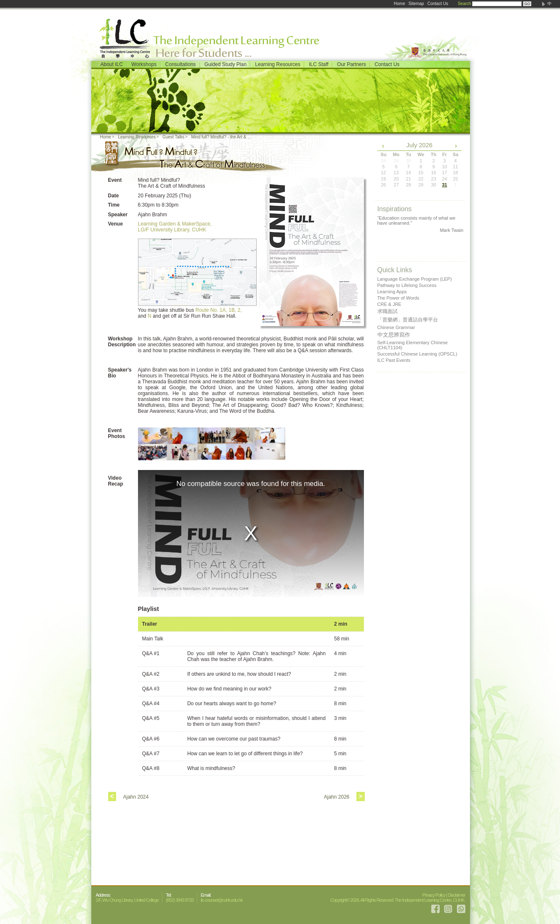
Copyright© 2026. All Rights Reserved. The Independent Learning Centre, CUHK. (398, 900)
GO (527, 4)
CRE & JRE (389, 304)
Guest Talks (173, 137)
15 (421, 173)
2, (240, 310)
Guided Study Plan (226, 64)
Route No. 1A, (211, 310)
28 (409, 185)
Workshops (144, 64)
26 (383, 185)
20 (396, 179)
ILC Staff (318, 64)
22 (421, 179)
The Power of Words (398, 298)
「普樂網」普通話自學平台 (408, 320)
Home (399, 4)
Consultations (181, 64)
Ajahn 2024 (136, 797)
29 (421, 185)
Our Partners (352, 64)
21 (409, 179)
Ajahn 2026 (337, 797)
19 (383, 179)
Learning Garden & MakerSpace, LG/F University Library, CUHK (175, 227)
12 (383, 173)
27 (396, 185)
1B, (232, 310)
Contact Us (438, 4)
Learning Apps (392, 292)
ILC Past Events (394, 360)
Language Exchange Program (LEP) (415, 279)
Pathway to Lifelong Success (407, 285)
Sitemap (416, 4)
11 (455, 167)
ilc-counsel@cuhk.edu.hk (222, 900)
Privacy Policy (434, 895)
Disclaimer (456, 895)
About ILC (112, 64)
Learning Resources (277, 64)
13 (396, 173)
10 (444, 167)
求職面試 (387, 311)
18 (455, 173)
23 (433, 179)
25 (455, 179)
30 (433, 185)
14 (409, 173)
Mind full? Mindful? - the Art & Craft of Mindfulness (223, 137)
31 (444, 185)
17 (444, 173)
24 (444, 179)
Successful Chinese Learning (417, 354)
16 (433, 173)
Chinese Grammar (396, 327)
